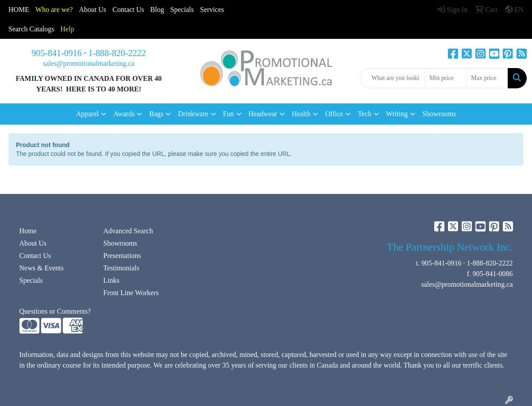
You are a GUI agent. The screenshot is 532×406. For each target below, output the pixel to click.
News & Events (42, 268)
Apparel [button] (88, 114)
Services (212, 9)
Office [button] (334, 114)
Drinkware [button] (193, 114)
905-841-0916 (56, 53)
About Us (93, 9)
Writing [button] (397, 114)
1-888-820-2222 (117, 53)
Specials (182, 9)
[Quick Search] (392, 78)
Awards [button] (124, 114)
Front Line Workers (131, 293)
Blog (157, 9)
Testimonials (122, 268)
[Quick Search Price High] (487, 78)
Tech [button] (365, 114)
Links (111, 280)
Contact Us (35, 256)
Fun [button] (228, 114)
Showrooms (439, 114)
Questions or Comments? (55, 311)
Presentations (122, 256)
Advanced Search (128, 231)
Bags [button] (156, 114)
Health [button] (301, 114)
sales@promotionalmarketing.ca (89, 63)
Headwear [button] (263, 114)
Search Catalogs (31, 29)
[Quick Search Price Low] (446, 78)
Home (28, 231)
